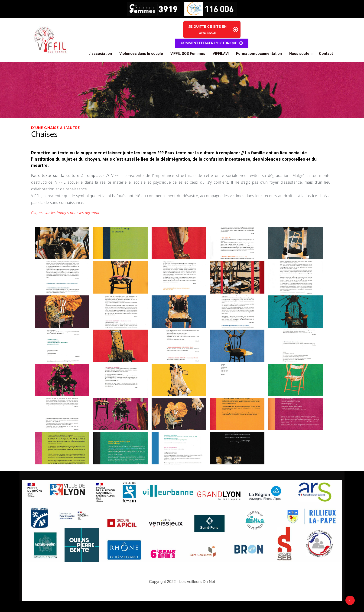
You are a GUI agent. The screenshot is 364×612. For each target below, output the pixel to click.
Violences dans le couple (141, 54)
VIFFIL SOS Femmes (188, 54)
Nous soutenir (302, 54)
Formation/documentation (259, 54)
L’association (100, 54)
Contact (326, 54)
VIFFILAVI (221, 54)
